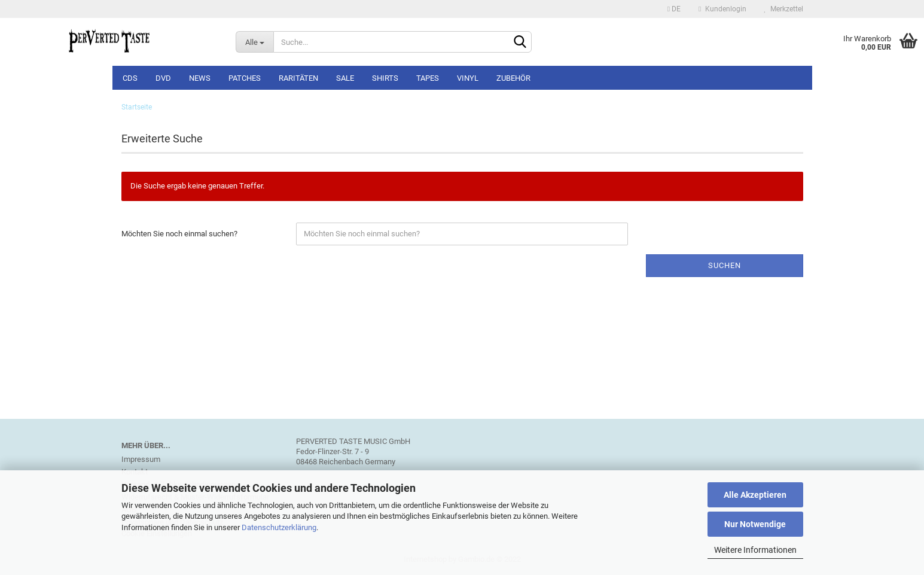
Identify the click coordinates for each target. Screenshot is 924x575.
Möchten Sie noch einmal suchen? (179, 234)
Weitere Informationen (755, 550)
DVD (163, 78)
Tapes (428, 78)
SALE (345, 78)
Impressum (141, 459)
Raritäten (298, 78)
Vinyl (468, 78)
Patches (245, 78)
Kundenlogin (722, 9)
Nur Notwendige (755, 524)
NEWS (200, 78)
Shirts (385, 78)
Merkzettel (784, 9)
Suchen (725, 265)
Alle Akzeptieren (755, 495)
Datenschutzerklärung (279, 527)
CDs (130, 78)
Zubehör (513, 78)
